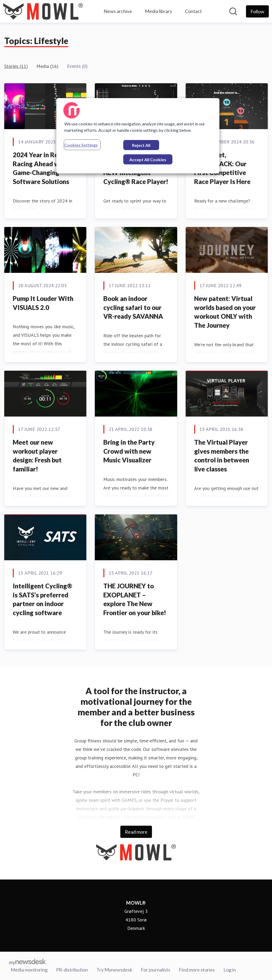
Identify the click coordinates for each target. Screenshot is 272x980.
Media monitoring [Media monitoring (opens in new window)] (29, 969)
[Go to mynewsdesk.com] (27, 962)
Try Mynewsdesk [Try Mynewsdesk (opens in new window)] (114, 969)
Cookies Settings (81, 145)
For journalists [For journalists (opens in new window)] (156, 969)
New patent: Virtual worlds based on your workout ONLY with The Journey (225, 312)
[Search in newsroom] (233, 11)
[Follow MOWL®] (257, 11)
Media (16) (47, 66)
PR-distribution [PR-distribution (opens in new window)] (72, 969)
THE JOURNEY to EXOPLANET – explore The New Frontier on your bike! (135, 599)
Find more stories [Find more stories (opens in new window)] (197, 969)
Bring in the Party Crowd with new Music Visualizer (129, 451)
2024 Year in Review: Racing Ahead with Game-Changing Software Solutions (43, 168)
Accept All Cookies (148, 159)
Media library (158, 11)
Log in (230, 969)
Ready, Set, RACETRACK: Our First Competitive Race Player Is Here (222, 168)
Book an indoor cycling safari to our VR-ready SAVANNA (133, 307)
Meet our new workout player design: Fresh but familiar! (37, 456)
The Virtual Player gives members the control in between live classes (222, 456)
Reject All (141, 145)
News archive (118, 11)
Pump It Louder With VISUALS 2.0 (43, 303)
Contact (193, 11)
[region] (138, 136)
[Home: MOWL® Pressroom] (43, 11)
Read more (136, 832)
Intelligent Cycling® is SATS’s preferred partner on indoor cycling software (42, 599)
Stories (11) (16, 66)
